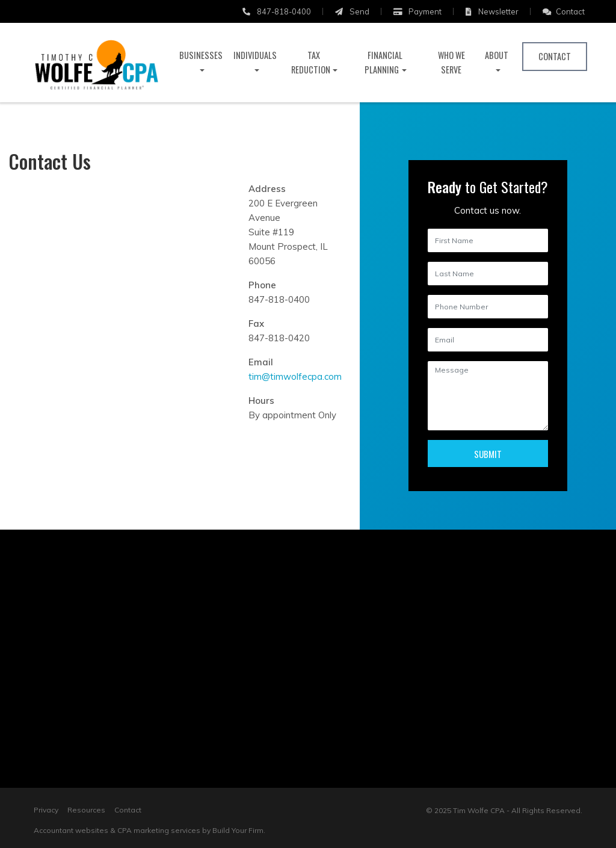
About (497, 55)
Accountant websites (71, 830)
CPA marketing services (159, 830)
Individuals (255, 55)
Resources (86, 810)
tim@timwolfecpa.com (295, 376)
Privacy (46, 810)
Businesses (201, 55)
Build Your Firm (238, 830)
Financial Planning (383, 62)
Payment (417, 11)
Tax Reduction (311, 62)
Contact (564, 11)
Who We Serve (451, 62)
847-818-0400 (277, 11)
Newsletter (492, 11)
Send (352, 11)
